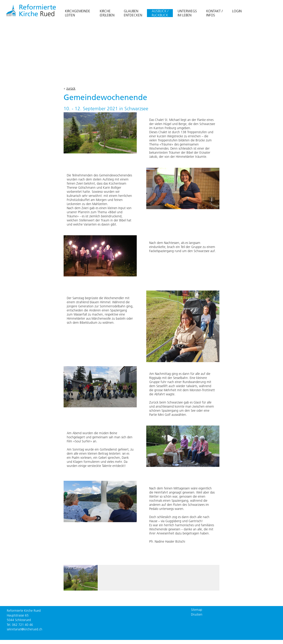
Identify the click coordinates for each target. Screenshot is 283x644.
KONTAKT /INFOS (214, 13)
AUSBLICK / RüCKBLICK (160, 13)
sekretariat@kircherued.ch (25, 629)
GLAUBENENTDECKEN (133, 13)
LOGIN (237, 11)
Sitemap (197, 610)
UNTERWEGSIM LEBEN (187, 13)
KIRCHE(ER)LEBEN (107, 13)
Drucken (197, 614)
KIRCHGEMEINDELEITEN (78, 13)
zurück (71, 88)
